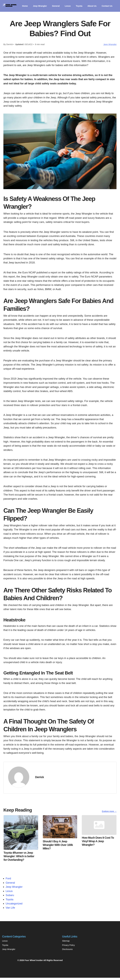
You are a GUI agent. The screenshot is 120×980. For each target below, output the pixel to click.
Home (25, 5)
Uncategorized (14, 906)
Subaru (10, 897)
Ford (8, 881)
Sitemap (66, 943)
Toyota (83, 5)
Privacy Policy (68, 947)
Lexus (71, 5)
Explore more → (109, 813)
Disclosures (67, 952)
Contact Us (30, 9)
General (59, 5)
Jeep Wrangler (41, 5)
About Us (97, 5)
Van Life (10, 910)
